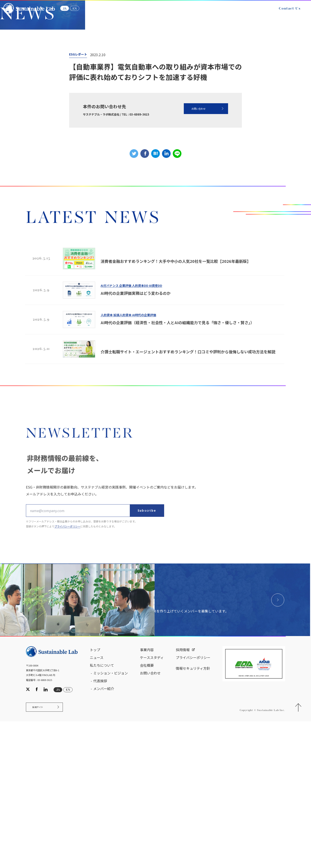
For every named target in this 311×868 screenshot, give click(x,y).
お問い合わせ (189, 189)
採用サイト (42, 852)
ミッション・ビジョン (111, 816)
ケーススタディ (152, 801)
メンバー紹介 (104, 832)
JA (71, 13)
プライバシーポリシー (193, 801)
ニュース (53, 97)
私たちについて (102, 808)
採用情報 (183, 793)
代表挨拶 (100, 824)
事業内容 (147, 793)
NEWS (74, 97)
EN (81, 13)
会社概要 (147, 808)
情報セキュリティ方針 (193, 811)
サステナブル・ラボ (23, 97)
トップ (95, 793)
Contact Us (284, 13)
